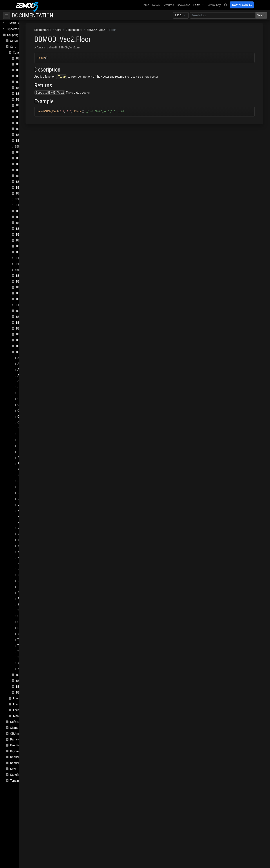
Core (13, 47)
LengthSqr (24, 493)
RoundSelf (24, 599)
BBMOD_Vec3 (25, 675)
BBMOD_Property (28, 276)
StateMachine (19, 775)
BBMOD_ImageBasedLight (33, 182)
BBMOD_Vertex (26, 687)
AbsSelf (23, 364)
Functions (19, 704)
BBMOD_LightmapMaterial (32, 199)
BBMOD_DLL (25, 158)
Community (214, 5)
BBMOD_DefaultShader (31, 141)
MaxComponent (28, 511)
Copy (21, 422)
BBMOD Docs (15, 23)
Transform (24, 651)
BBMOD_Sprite (26, 340)
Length (22, 487)
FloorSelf (23, 446)
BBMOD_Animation (28, 58)
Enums (17, 710)
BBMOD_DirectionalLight (32, 152)
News (156, 5)
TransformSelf (27, 657)
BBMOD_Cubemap (28, 111)
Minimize (23, 534)
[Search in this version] (223, 15)
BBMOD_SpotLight (28, 334)
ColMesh (16, 41)
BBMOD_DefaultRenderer (32, 135)
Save (13, 769)
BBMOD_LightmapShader (31, 205)
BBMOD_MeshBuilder (30, 235)
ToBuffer (23, 646)
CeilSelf (23, 387)
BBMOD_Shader (26, 329)
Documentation (32, 15)
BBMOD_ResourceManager (34, 323)
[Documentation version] (181, 15)
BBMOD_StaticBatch (29, 346)
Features (168, 5)
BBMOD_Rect (25, 293)
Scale (21, 604)
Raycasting (17, 751)
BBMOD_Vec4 (25, 681)
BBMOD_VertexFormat (31, 693)
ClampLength (26, 399)
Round (21, 593)
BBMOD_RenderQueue (31, 311)
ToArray (22, 640)
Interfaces (20, 698)
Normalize (24, 569)
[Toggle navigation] (7, 15)
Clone (21, 417)
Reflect (22, 581)
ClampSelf (24, 411)
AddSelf (23, 375)
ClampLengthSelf (29, 405)
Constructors (21, 53)
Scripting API (16, 35)
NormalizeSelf (27, 575)
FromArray (24, 464)
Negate (22, 557)
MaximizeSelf (26, 522)
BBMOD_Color (25, 105)
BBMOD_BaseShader (30, 94)
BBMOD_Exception (28, 176)
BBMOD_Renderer (26, 305)
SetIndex (23, 622)
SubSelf (23, 634)
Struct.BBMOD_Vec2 (91, 93)
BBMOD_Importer (27, 188)
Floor (21, 440)
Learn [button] (197, 5)
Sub (20, 628)
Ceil (20, 381)
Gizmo (14, 728)
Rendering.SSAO (21, 757)
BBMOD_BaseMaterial (30, 82)
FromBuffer (25, 475)
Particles (16, 739)
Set (20, 616)
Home (146, 5)
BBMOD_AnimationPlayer (32, 70)
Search (261, 15)
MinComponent (27, 528)
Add (20, 370)
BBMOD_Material (27, 211)
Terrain (14, 781)
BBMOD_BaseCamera (30, 76)
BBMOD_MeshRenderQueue (34, 240)
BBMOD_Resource (28, 317)
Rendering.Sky (19, 763)
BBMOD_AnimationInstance (34, 64)
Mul (20, 546)
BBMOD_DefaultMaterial (32, 129)
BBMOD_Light (25, 193)
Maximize (24, 516)
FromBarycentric (28, 469)
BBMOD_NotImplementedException (38, 258)
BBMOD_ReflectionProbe (32, 299)
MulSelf (22, 552)
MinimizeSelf (26, 540)
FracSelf (23, 458)
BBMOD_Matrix (26, 223)
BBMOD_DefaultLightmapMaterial (38, 117)
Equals (22, 434)
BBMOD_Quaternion (29, 287)
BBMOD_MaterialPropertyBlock (36, 217)
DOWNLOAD (242, 5)
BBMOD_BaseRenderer (31, 88)
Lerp (20, 499)
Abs (20, 358)
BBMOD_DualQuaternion (32, 164)
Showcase (184, 5)
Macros (18, 716)
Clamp (21, 393)
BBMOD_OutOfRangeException (35, 264)
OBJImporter (18, 734)
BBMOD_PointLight (27, 270)
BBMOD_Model (26, 246)
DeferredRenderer (22, 722)
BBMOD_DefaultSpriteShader (33, 147)
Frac (20, 452)
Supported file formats (20, 29)
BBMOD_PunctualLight (31, 282)
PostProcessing (21, 745)
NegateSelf (25, 563)
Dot (20, 428)
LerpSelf (23, 505)
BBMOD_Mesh (26, 229)
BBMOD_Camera (27, 100)
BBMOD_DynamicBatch (31, 170)
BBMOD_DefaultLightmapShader (37, 123)
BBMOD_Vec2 (25, 352)
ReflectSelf (25, 587)
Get (20, 481)
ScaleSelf (24, 610)
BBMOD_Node (25, 252)
